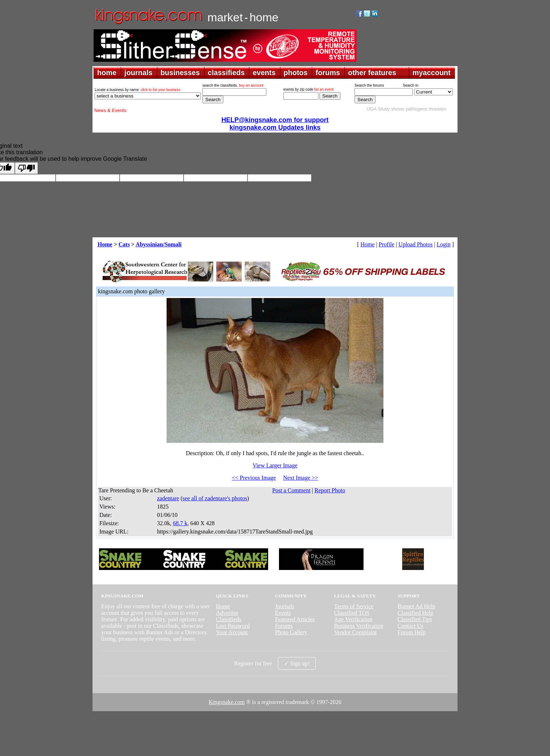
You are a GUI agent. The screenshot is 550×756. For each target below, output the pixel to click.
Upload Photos (416, 244)
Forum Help (412, 632)
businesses (180, 73)
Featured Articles (295, 619)
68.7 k (180, 523)
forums (328, 73)
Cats (124, 244)
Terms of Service (354, 606)
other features (372, 73)
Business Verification (359, 626)
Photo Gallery (291, 632)
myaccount (431, 73)
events (264, 73)
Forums (284, 626)
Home (105, 244)
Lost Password (233, 626)
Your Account (232, 632)
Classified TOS (352, 613)
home (107, 73)
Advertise (227, 613)
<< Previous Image (254, 478)
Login (443, 244)
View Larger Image (275, 465)
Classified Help (415, 613)
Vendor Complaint (356, 632)
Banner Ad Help (416, 606)
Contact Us (411, 626)
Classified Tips (415, 619)
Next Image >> (300, 478)
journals (138, 73)
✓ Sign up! (297, 663)
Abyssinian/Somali (158, 244)
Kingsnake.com (227, 702)
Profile (387, 244)
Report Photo (330, 490)
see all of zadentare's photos (215, 498)
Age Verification (353, 619)
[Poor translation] (26, 168)
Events (283, 613)
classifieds (226, 73)
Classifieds (228, 619)
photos (296, 73)
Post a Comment (291, 490)
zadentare (168, 498)
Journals (285, 606)
